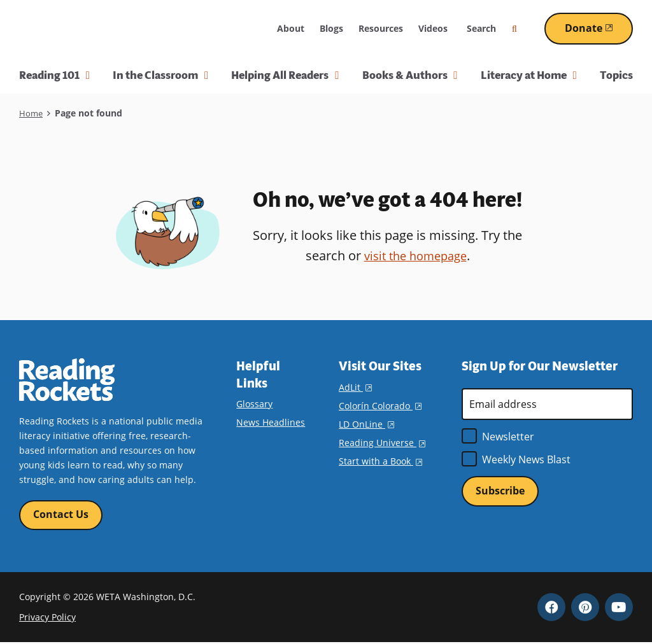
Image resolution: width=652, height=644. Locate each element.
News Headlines (271, 422)
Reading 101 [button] (54, 75)
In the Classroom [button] (160, 75)
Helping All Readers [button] (285, 75)
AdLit (355, 387)
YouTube (619, 608)
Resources (381, 28)
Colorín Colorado (380, 406)
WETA (239, 28)
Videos (433, 28)
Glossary (254, 404)
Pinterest (585, 608)
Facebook (551, 608)
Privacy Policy (47, 619)
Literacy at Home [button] (529, 75)
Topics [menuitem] (616, 75)
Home (32, 113)
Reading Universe (382, 443)
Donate (599, 28)
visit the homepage (415, 255)
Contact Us (61, 515)
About (291, 28)
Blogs (331, 28)
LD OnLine (366, 424)
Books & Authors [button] (410, 75)
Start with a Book (380, 461)
